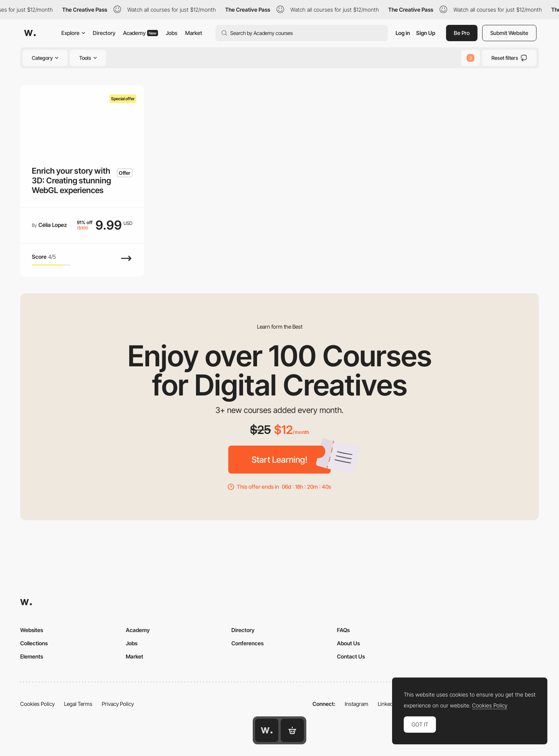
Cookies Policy (37, 704)
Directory (104, 33)
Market (194, 33)
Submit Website (509, 33)
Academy (141, 33)
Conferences (247, 643)
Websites (32, 630)
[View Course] (126, 262)
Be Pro (462, 33)
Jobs (172, 33)
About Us (348, 643)
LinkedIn (388, 704)
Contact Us (351, 656)
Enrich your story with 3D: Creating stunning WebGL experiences (71, 181)
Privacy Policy (118, 704)
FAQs (343, 630)
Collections (34, 643)
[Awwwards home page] (267, 730)
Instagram (357, 704)
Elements (32, 656)
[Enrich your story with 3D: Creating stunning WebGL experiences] (82, 120)
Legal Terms (78, 704)
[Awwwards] (30, 33)
